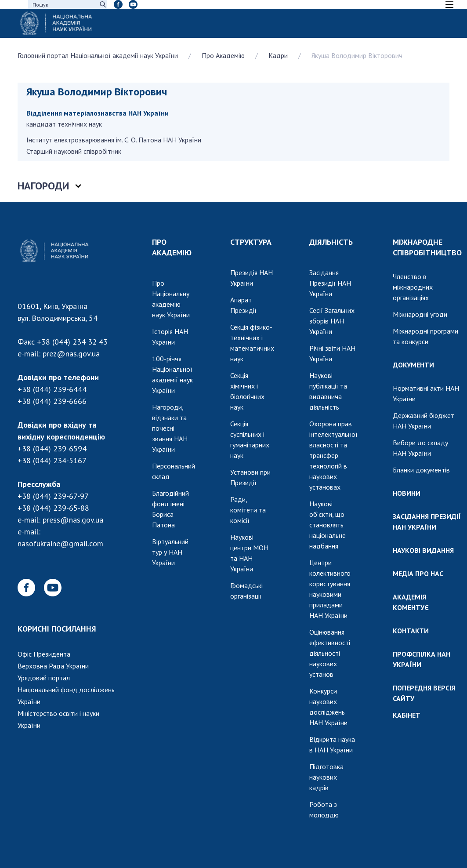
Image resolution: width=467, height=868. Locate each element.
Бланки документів (421, 470)
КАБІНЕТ (407, 715)
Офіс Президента (44, 654)
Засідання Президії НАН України (330, 283)
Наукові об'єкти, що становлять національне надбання (328, 525)
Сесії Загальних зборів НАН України (332, 321)
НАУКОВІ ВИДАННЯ (423, 550)
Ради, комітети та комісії (248, 510)
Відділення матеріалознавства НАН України (98, 113)
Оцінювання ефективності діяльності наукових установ (330, 653)
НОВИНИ (407, 493)
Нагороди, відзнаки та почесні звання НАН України (170, 428)
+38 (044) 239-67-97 (53, 496)
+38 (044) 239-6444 (52, 389)
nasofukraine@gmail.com (60, 543)
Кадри (278, 55)
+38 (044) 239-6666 (52, 401)
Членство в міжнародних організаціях (413, 287)
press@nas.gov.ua (73, 520)
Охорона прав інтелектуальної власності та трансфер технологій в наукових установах (333, 455)
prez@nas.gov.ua (71, 354)
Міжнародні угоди (420, 314)
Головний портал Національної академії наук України (98, 55)
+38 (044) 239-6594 (52, 449)
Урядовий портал (44, 678)
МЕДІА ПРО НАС (418, 574)
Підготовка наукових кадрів (326, 777)
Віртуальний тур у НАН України (170, 552)
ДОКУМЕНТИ (413, 365)
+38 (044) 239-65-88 (53, 508)
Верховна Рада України (53, 666)
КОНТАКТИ (411, 631)
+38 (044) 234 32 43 (72, 342)
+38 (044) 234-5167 (52, 460)
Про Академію (223, 55)
